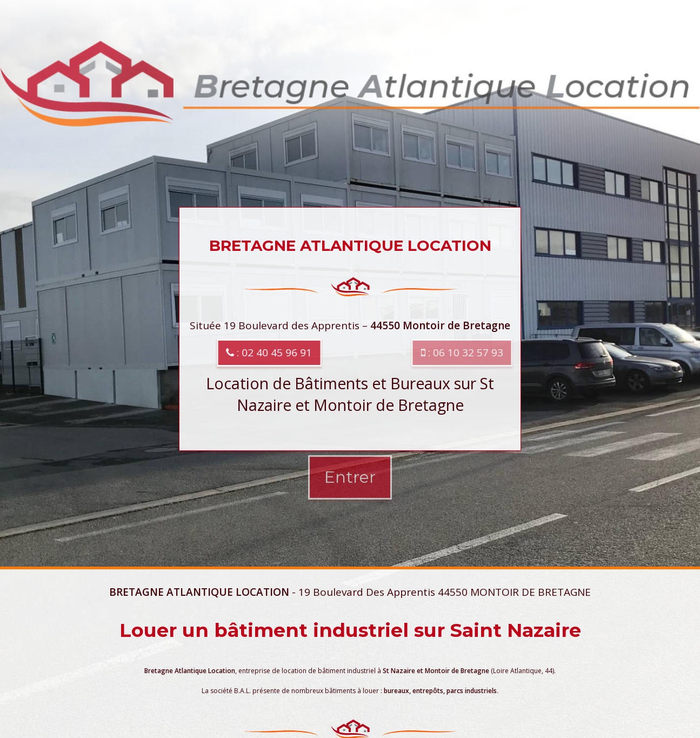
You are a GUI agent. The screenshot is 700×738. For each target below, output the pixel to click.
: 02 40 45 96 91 (249, 353)
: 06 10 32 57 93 (491, 353)
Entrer (350, 465)
